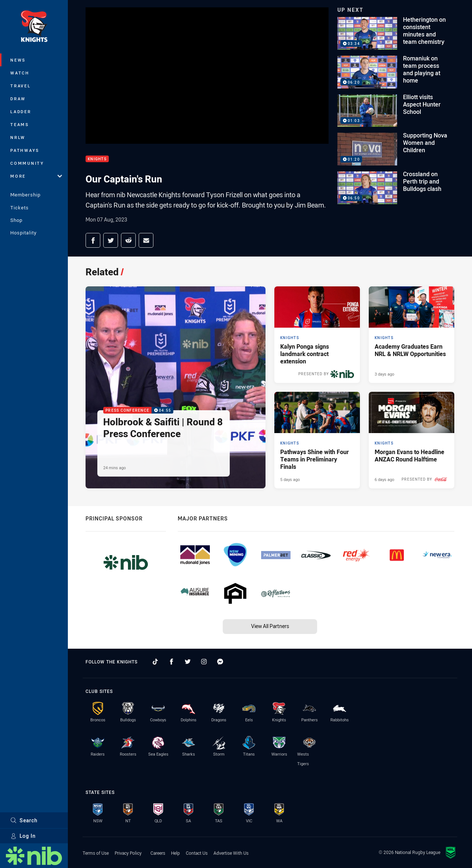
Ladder (21, 111)
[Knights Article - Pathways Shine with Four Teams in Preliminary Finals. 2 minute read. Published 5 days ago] (317, 440)
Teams (20, 124)
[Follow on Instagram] (204, 662)
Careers (158, 853)
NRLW (18, 137)
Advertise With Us (231, 853)
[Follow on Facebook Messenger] (220, 662)
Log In (23, 836)
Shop (16, 220)
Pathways (25, 150)
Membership (25, 195)
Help (176, 853)
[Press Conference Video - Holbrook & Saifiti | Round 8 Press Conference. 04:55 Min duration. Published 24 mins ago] (176, 387)
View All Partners (270, 626)
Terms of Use (96, 853)
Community (27, 163)
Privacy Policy (128, 853)
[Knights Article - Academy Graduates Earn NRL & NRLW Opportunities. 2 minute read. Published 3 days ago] (412, 335)
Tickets (20, 208)
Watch (20, 73)
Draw (18, 99)
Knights (97, 159)
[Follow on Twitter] (188, 662)
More (36, 176)
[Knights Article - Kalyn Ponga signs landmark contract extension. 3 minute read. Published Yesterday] (317, 335)
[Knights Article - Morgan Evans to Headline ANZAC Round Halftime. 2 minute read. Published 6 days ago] (412, 440)
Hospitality (23, 233)
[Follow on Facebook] (171, 662)
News (18, 60)
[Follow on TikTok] (155, 662)
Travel (21, 86)
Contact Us (197, 853)
